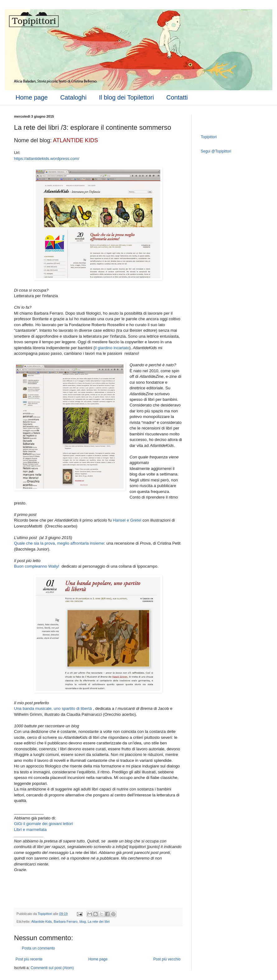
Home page (32, 97)
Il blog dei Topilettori (126, 97)
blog (82, 921)
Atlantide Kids (41, 921)
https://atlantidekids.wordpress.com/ (47, 159)
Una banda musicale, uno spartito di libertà (53, 708)
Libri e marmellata (30, 830)
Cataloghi (73, 97)
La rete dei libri (99, 921)
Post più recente (29, 959)
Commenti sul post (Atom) (52, 968)
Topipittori (209, 137)
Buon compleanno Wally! (37, 566)
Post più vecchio (167, 959)
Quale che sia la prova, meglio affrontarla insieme (59, 543)
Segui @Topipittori (216, 151)
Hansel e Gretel (127, 520)
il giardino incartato (112, 348)
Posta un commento (38, 948)
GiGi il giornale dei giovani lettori (43, 824)
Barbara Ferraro (66, 921)
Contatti (177, 97)
